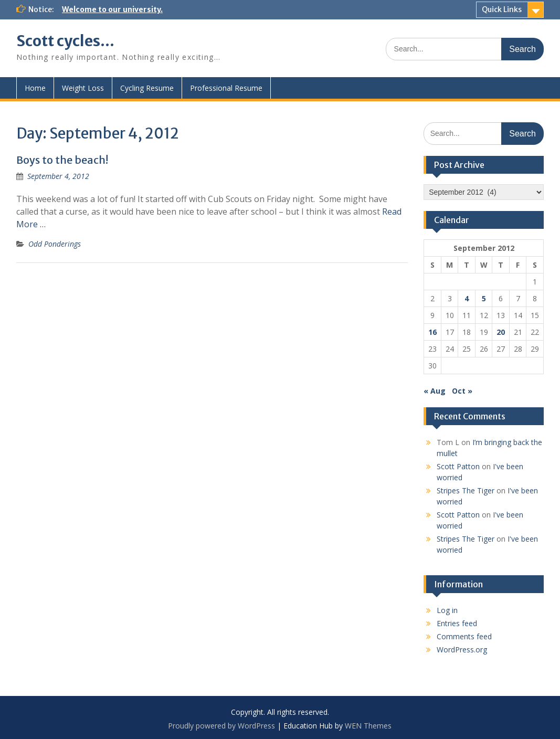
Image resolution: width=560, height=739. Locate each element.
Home (35, 88)
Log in (447, 610)
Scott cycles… (65, 41)
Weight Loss (83, 88)
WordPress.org (462, 650)
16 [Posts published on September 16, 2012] (432, 332)
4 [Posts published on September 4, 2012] (467, 298)
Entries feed (457, 623)
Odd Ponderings (55, 244)
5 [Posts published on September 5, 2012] (484, 298)
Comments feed (464, 636)
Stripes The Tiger (466, 490)
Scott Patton (458, 466)
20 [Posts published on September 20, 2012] (501, 332)
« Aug (435, 391)
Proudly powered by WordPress (221, 726)
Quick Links (502, 9)
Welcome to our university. (112, 9)
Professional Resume (226, 88)
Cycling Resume (147, 88)
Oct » (462, 391)
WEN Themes (368, 726)
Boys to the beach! (62, 160)
